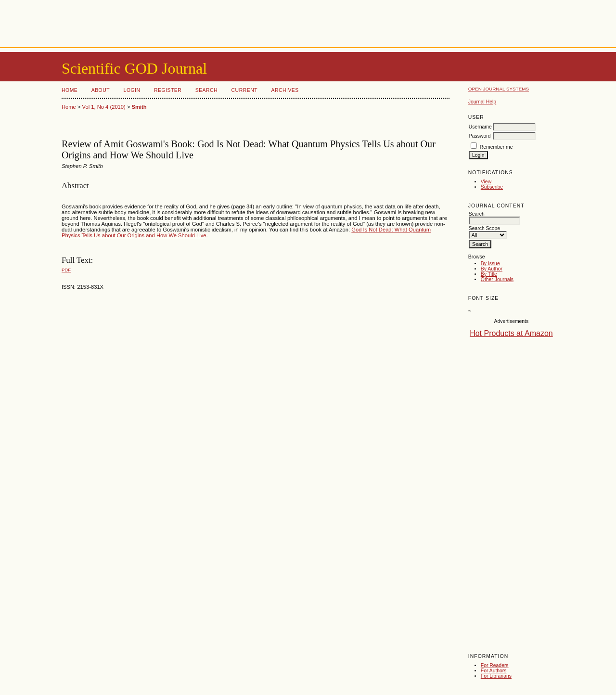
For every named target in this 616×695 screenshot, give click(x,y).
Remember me (496, 147)
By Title (489, 274)
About (101, 90)
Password (480, 136)
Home (70, 90)
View (486, 182)
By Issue (490, 264)
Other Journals (497, 279)
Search (206, 90)
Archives (285, 90)
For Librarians (496, 676)
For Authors (494, 671)
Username (480, 127)
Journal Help (482, 102)
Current (244, 90)
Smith (139, 107)
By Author (492, 269)
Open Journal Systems (499, 89)
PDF (66, 270)
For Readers (495, 665)
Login (132, 90)
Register (168, 90)
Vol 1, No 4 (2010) (104, 107)
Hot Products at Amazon (511, 333)
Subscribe (492, 187)
